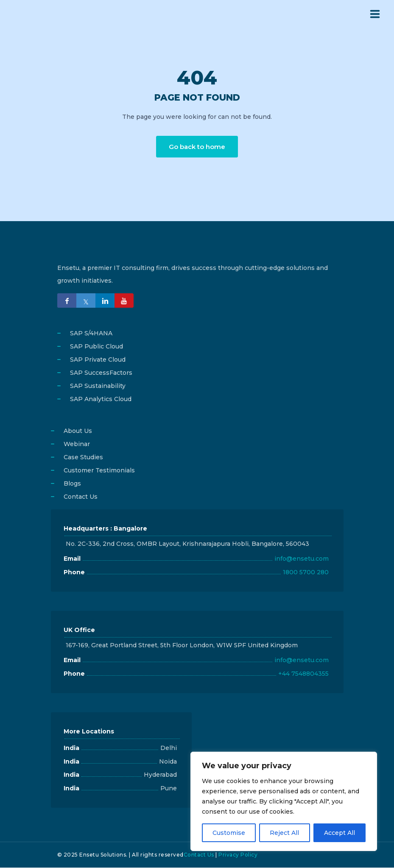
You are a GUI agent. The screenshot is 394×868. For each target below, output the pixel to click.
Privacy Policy (238, 855)
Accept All (340, 833)
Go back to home (197, 147)
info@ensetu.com (302, 559)
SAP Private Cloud (98, 360)
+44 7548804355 (303, 674)
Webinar (77, 444)
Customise (229, 833)
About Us (78, 431)
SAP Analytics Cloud (101, 399)
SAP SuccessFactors (101, 373)
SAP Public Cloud (96, 347)
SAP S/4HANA (91, 334)
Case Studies (83, 458)
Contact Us (81, 497)
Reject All (284, 833)
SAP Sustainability (98, 386)
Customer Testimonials (99, 471)
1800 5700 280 (306, 573)
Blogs (72, 484)
